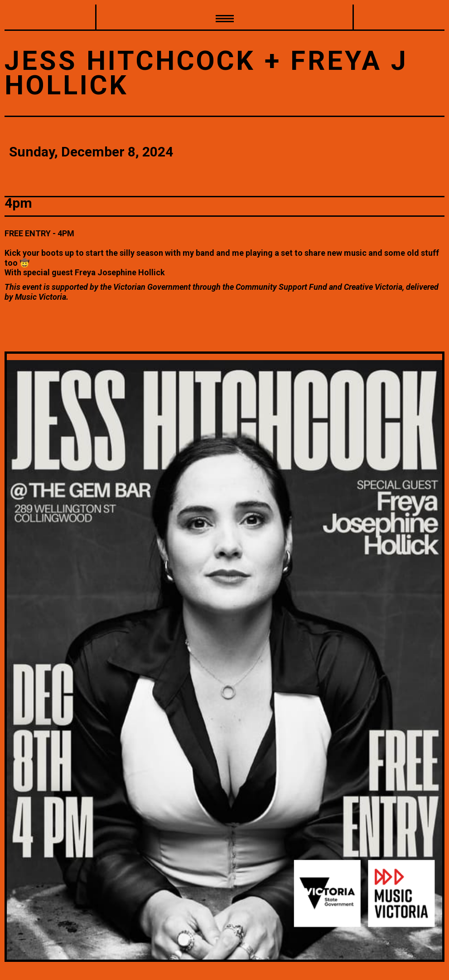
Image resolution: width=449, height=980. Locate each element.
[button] (224, 18)
